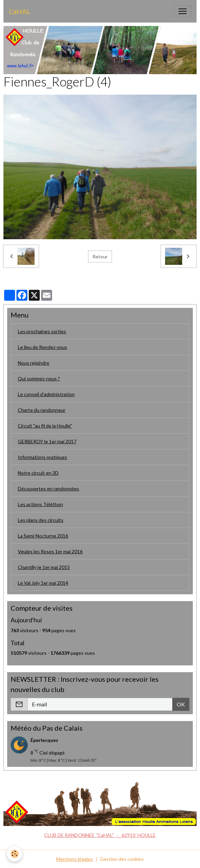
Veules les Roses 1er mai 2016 (50, 551)
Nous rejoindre (34, 363)
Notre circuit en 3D (38, 473)
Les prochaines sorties (42, 331)
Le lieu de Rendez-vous (42, 347)
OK (181, 704)
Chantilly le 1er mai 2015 (44, 567)
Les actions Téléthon (40, 504)
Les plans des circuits (41, 520)
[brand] (20, 11)
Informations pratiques (42, 457)
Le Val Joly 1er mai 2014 (43, 583)
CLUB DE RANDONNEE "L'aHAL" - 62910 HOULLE (100, 835)
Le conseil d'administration (46, 394)
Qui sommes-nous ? (39, 378)
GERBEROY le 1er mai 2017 (47, 441)
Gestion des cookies (122, 859)
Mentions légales (74, 859)
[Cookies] (15, 854)
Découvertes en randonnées (48, 489)
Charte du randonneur (42, 410)
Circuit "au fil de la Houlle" (45, 426)
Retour (100, 256)
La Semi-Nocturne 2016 (43, 536)
